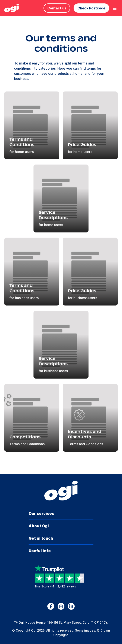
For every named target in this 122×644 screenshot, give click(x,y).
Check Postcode (91, 8)
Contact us (57, 8)
